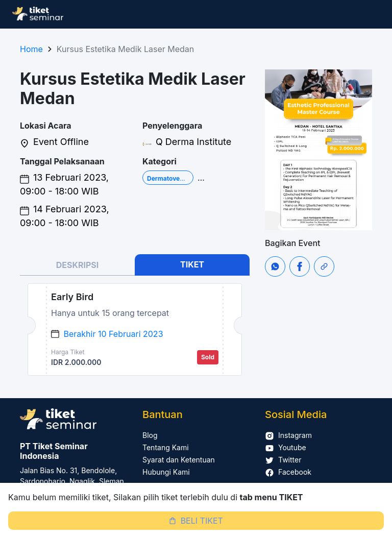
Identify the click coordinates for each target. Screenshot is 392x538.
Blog (150, 435)
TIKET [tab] (192, 264)
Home (31, 49)
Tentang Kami (166, 447)
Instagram (288, 435)
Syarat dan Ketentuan (179, 460)
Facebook (288, 472)
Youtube (286, 447)
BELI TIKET (196, 521)
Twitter (283, 460)
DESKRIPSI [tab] (78, 265)
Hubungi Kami (166, 472)
